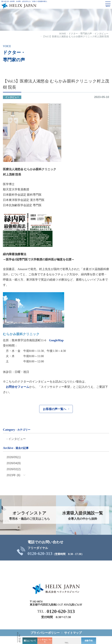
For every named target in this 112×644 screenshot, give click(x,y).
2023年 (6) (13, 475)
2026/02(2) (14, 469)
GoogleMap (56, 340)
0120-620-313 (40, 553)
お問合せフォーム (17, 387)
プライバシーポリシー (45, 633)
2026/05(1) (14, 457)
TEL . (56, 611)
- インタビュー (16, 439)
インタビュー (12, 97)
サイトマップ (73, 633)
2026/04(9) (14, 463)
